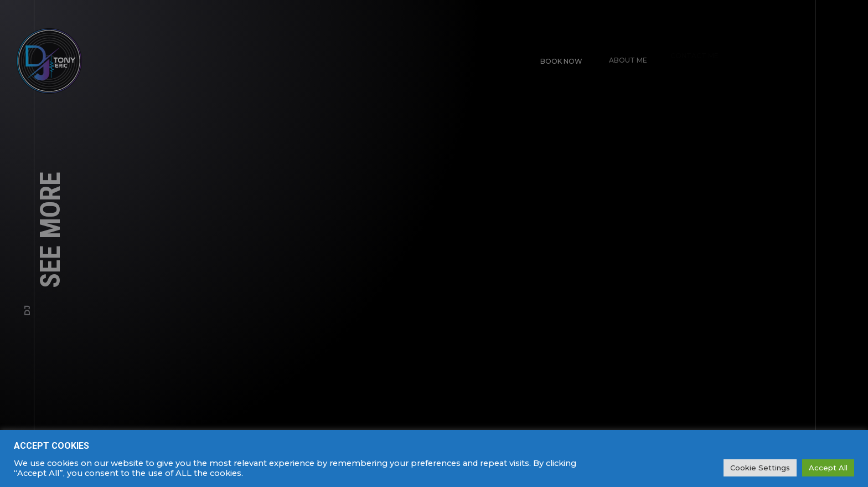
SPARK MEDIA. (841, 465)
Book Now (556, 56)
